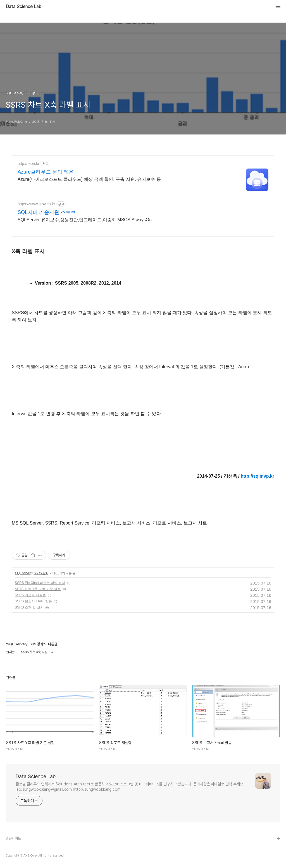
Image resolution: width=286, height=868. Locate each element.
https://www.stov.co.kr (36, 204)
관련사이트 (13, 838)
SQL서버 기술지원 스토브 (47, 212)
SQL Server (23, 573)
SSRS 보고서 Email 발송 (33, 601)
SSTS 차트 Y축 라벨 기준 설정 (38, 589)
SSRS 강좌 (41, 573)
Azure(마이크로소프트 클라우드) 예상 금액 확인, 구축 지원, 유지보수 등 (89, 179)
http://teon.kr (28, 163)
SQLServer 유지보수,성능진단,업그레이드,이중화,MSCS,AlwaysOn (85, 220)
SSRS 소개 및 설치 (29, 607)
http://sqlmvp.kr (258, 476)
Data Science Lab (23, 7)
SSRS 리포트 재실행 (30, 595)
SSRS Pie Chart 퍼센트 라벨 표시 (40, 583)
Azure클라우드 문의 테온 (46, 172)
